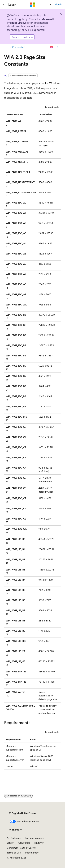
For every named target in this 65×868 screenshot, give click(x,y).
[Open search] (50, 5)
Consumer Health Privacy (20, 848)
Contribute (24, 843)
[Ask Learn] (51, 47)
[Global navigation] (3, 5)
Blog (9, 843)
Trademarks (31, 853)
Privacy (38, 843)
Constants (18, 47)
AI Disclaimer (14, 838)
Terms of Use (14, 853)
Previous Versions (34, 838)
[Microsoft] (33, 5)
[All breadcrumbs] (7, 47)
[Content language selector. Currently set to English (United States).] (23, 813)
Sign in (59, 4)
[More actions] (58, 47)
